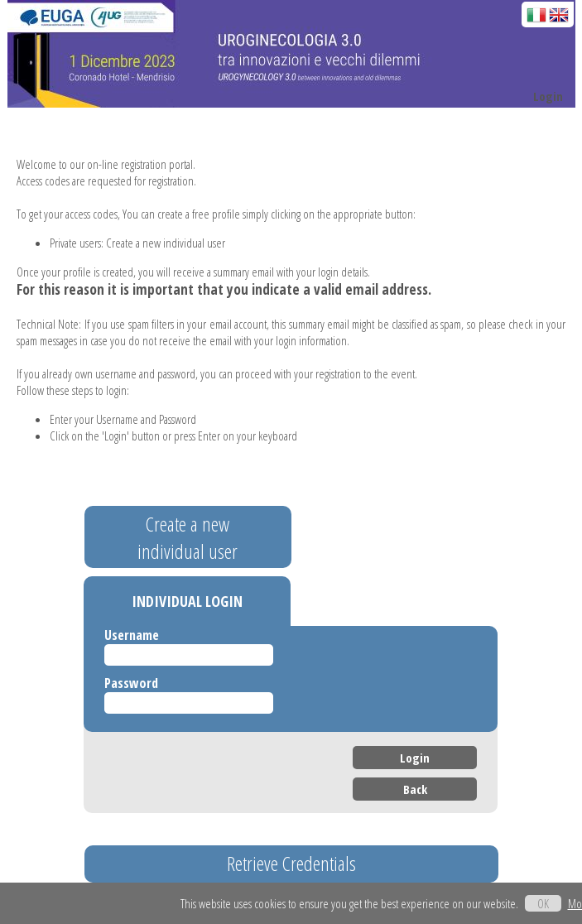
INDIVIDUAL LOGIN (187, 601)
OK (543, 903)
